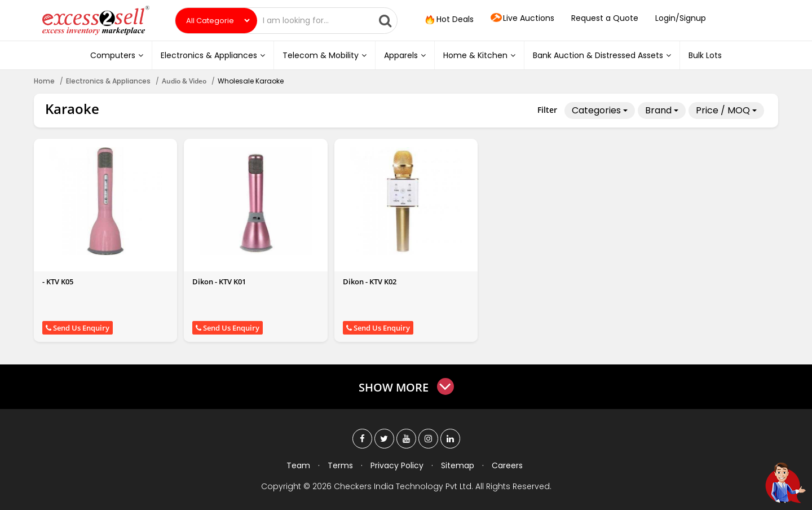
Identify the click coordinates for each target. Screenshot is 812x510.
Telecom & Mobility (325, 55)
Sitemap (458, 465)
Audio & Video (184, 81)
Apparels (405, 55)
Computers (117, 55)
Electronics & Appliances (213, 55)
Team (298, 465)
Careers (507, 465)
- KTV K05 (58, 282)
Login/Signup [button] (681, 18)
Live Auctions (522, 19)
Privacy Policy (397, 465)
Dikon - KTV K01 (219, 282)
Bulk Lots (705, 55)
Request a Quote (605, 18)
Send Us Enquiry (78, 328)
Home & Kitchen (479, 55)
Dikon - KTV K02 (370, 282)
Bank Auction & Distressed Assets (602, 55)
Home (44, 81)
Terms (340, 465)
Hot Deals (448, 20)
